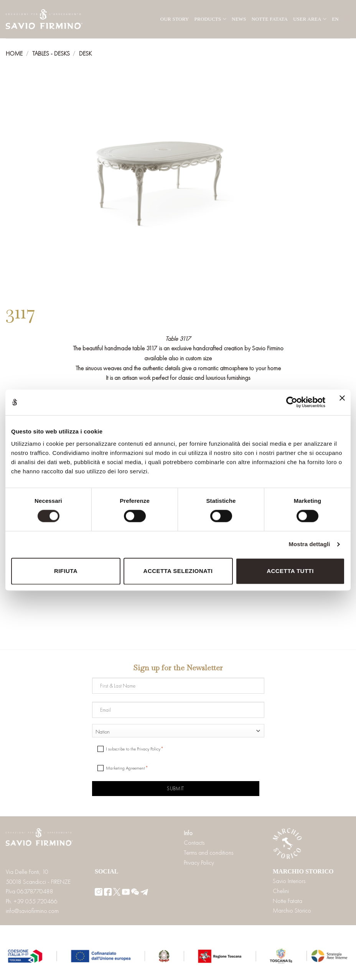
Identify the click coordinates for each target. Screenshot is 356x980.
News (239, 19)
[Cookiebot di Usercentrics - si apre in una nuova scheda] (292, 402)
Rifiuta (66, 571)
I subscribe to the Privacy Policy (133, 749)
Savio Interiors (289, 881)
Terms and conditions (208, 853)
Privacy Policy (199, 863)
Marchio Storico (292, 910)
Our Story (175, 19)
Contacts (194, 843)
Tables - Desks (51, 53)
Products (210, 19)
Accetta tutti (290, 571)
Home (14, 53)
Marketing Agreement (125, 768)
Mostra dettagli (309, 544)
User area (310, 19)
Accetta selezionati (178, 571)
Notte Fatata (270, 19)
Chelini (281, 891)
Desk (85, 53)
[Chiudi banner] (342, 402)
